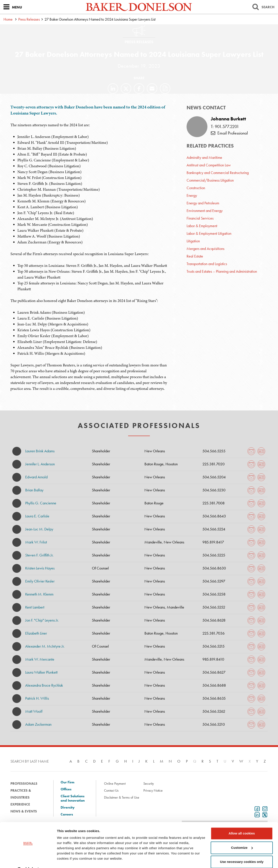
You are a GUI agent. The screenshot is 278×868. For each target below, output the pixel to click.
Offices (66, 789)
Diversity (68, 807)
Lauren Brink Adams (40, 451)
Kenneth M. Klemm (39, 594)
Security (149, 783)
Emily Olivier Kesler (40, 581)
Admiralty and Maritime (204, 157)
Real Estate (195, 256)
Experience (20, 804)
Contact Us (111, 790)
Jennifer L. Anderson (40, 464)
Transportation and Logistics (207, 264)
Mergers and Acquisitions (205, 249)
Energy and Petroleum (203, 203)
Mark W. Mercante (40, 659)
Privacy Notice (153, 790)
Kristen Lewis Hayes (40, 568)
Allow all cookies (242, 822)
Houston (172, 464)
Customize (242, 836)
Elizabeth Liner (36, 633)
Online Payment (115, 783)
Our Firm (67, 782)
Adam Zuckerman (38, 724)
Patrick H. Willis (37, 698)
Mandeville (153, 542)
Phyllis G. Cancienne (41, 503)
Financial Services (200, 218)
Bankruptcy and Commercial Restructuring (218, 173)
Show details (67, 859)
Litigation (193, 241)
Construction (196, 188)
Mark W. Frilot (36, 542)
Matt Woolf (34, 711)
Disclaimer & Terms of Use (122, 797)
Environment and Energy (205, 211)
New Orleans (155, 451)
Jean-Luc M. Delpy (39, 529)
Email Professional (229, 133)
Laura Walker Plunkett (41, 672)
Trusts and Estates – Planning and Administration (222, 271)
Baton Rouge (154, 464)
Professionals (24, 783)
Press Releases (29, 19)
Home (8, 19)
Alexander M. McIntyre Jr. (45, 646)
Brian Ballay (34, 490)
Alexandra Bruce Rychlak (44, 685)
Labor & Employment (202, 226)
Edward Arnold (36, 477)
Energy (192, 195)
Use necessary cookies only (242, 851)
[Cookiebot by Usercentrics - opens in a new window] (28, 860)
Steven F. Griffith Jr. (39, 555)
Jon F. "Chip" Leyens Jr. (42, 620)
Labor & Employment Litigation (209, 233)
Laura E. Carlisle (37, 516)
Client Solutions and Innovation (73, 798)
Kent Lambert (35, 607)
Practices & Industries (21, 794)
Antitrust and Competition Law (209, 165)
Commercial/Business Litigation (210, 180)
